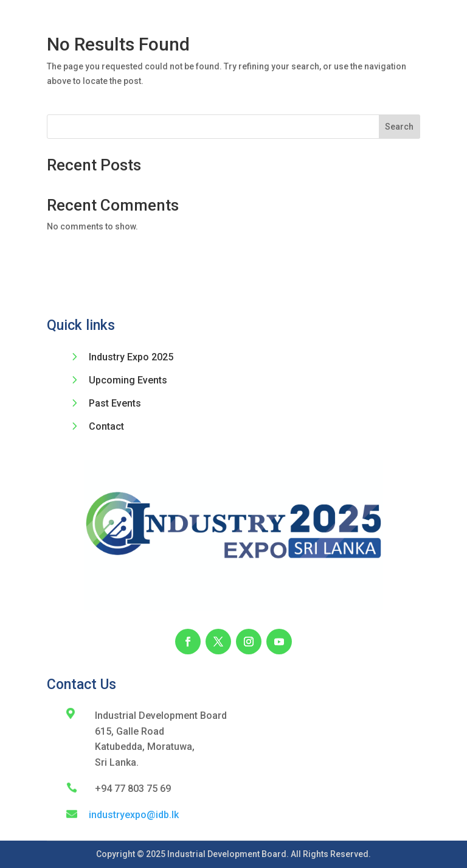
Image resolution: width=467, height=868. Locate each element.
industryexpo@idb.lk (134, 815)
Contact (106, 426)
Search (399, 127)
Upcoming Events (128, 380)
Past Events (115, 403)
